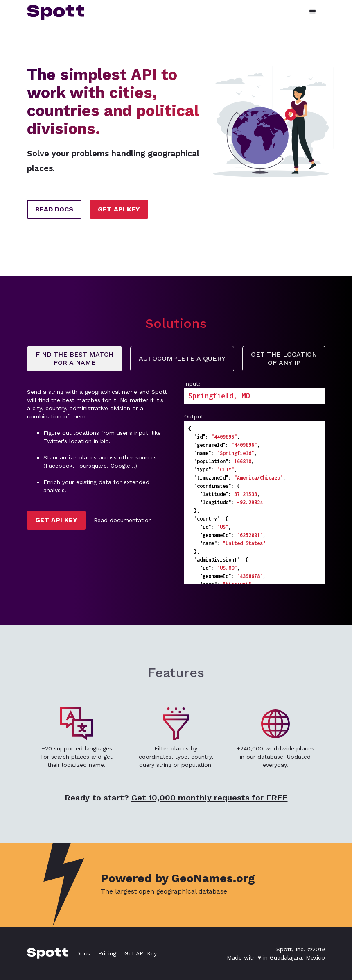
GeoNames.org (213, 878)
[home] (56, 12)
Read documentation (123, 520)
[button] (313, 12)
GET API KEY (119, 209)
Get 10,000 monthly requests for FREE (210, 798)
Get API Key (141, 953)
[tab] (74, 359)
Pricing (107, 953)
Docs (83, 953)
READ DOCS (54, 209)
